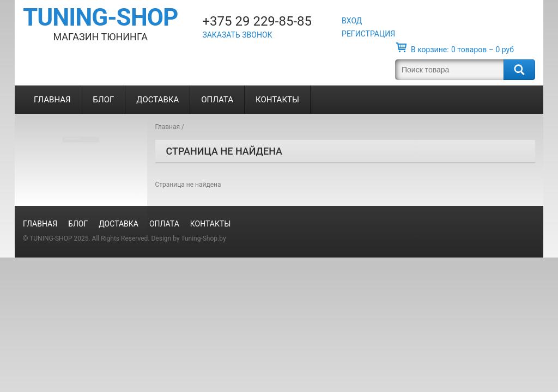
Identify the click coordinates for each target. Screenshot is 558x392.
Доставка (157, 100)
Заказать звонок (237, 35)
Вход (352, 21)
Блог (104, 100)
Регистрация (368, 34)
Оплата (217, 100)
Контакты (277, 100)
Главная (52, 100)
